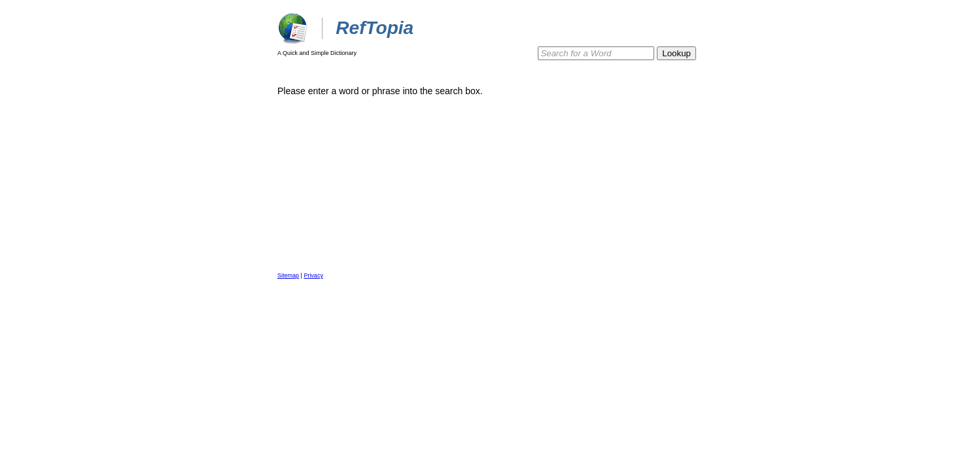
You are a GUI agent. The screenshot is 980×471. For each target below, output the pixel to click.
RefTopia (375, 28)
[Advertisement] (650, 155)
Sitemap (288, 275)
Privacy (313, 275)
